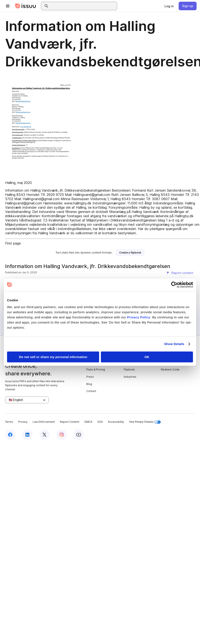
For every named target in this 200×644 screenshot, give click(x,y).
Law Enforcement (44, 422)
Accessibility (116, 422)
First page (13, 243)
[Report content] (180, 273)
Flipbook (129, 369)
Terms (9, 422)
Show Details (174, 344)
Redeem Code (170, 369)
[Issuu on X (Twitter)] (44, 435)
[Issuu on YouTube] (79, 435)
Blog (89, 384)
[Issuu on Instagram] (62, 435)
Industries (130, 377)
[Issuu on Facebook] (10, 435)
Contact (91, 391)
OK (147, 357)
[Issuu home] (26, 6)
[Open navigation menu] (8, 6)
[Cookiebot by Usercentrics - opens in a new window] (174, 285)
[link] (169, 6)
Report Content (70, 422)
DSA (100, 422)
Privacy (23, 422)
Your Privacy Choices (145, 422)
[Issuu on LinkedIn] (27, 435)
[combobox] (83, 6)
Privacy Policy (139, 317)
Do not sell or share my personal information (53, 357)
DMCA (88, 422)
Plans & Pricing (96, 369)
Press (90, 377)
